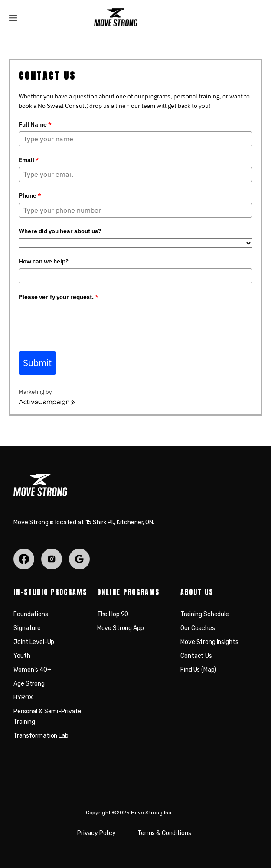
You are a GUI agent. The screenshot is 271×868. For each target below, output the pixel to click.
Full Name (35, 124)
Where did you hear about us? (60, 231)
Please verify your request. (59, 297)
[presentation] (85, 321)
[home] (114, 17)
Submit (37, 363)
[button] (13, 17)
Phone (30, 195)
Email (29, 160)
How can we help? (44, 261)
